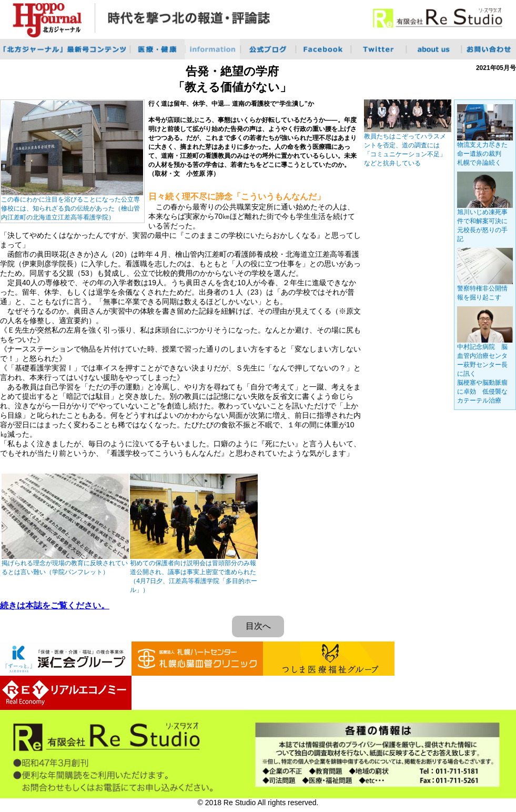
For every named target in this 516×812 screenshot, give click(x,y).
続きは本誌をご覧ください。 (55, 605)
